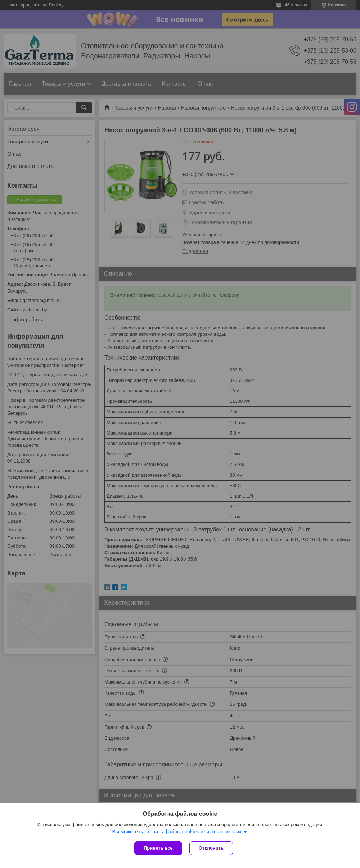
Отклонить (211, 848)
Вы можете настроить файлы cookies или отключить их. (177, 832)
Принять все (158, 848)
